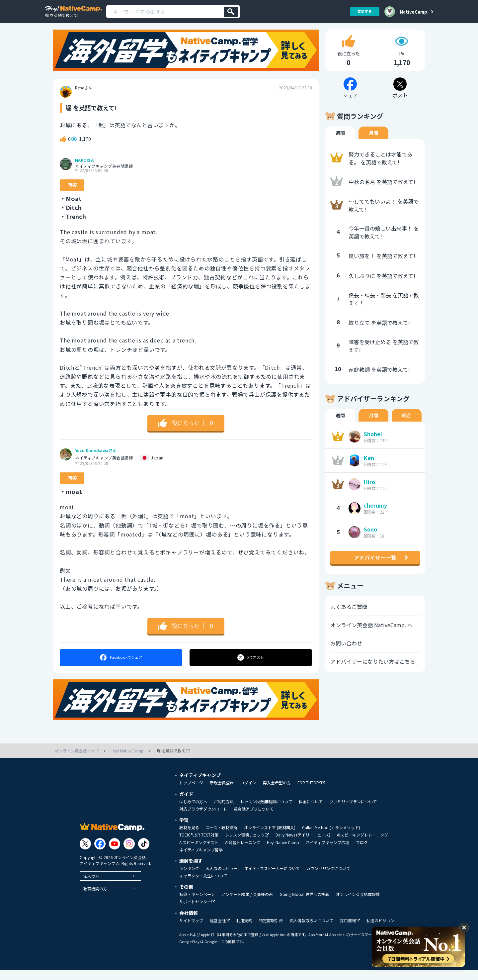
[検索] (231, 12)
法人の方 (91, 886)
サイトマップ (191, 931)
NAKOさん (85, 170)
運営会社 (220, 931)
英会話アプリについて (254, 819)
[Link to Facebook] (100, 854)
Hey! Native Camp (283, 852)
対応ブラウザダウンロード (203, 819)
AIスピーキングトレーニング (362, 845)
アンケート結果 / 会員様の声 (247, 904)
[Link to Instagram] (129, 854)
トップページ (191, 793)
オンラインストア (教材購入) (270, 837)
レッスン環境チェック (247, 845)
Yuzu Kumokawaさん (96, 461)
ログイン (248, 793)
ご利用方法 (224, 812)
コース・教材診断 (222, 837)
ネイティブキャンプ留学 (201, 860)
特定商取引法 (271, 931)
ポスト (251, 668)
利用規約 (244, 931)
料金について (311, 812)
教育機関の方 (95, 898)
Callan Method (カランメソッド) (331, 837)
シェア (121, 668)
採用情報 (350, 931)
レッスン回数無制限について (266, 812)
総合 (407, 426)
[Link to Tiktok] (144, 854)
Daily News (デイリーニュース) (303, 845)
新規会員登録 (222, 793)
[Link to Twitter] (85, 854)
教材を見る (189, 837)
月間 (373, 143)
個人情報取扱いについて (311, 931)
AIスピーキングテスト (199, 852)
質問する (362, 11)
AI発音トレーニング (243, 852)
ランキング (189, 878)
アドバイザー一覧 (375, 568)
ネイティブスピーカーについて (272, 878)
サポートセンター (197, 912)
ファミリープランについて (353, 812)
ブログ (362, 852)
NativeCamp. (414, 12)
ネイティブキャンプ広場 (327, 852)
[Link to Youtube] (115, 854)
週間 (340, 143)
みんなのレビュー (222, 878)
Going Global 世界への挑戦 (304, 904)
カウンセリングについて (328, 878)
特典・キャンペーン (197, 904)
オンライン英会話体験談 (358, 904)
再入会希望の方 (277, 793)
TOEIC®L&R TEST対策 (199, 845)
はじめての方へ (193, 812)
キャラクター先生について (203, 886)
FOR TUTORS (311, 793)
